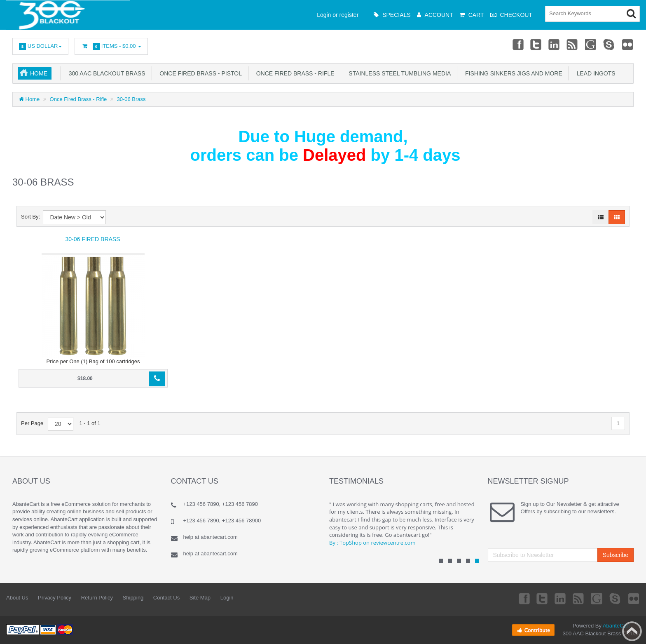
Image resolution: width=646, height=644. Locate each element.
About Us (17, 598)
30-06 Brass (131, 99)
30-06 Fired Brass (92, 239)
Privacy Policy (55, 598)
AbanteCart (616, 626)
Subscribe (616, 555)
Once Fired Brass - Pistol (199, 73)
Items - (111, 46)
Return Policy (97, 598)
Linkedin (555, 44)
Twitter (536, 44)
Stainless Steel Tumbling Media (398, 73)
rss (573, 44)
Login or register (338, 15)
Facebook (517, 44)
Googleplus (591, 44)
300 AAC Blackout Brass (105, 73)
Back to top (632, 631)
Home (39, 73)
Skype (609, 44)
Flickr (628, 44)
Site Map (200, 598)
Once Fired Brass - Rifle (294, 73)
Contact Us (166, 598)
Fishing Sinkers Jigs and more (512, 73)
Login (227, 598)
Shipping (133, 598)
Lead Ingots (595, 73)
